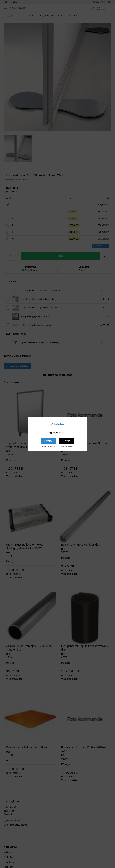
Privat (67, 441)
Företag (48, 441)
